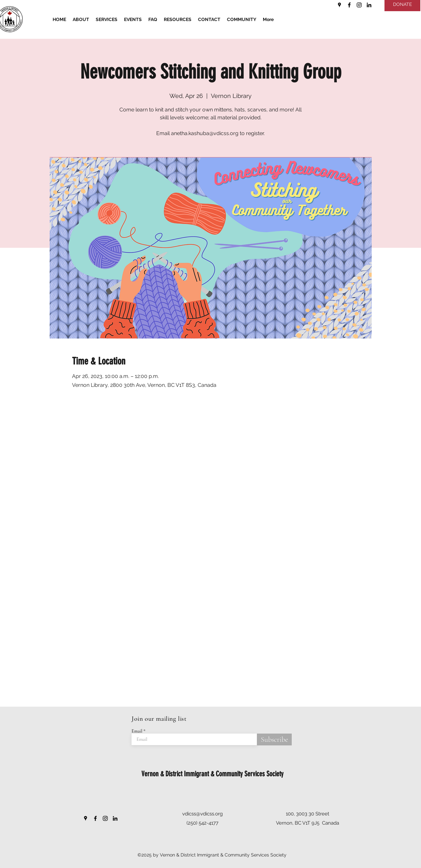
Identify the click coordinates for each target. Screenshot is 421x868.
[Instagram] (359, 5)
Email (137, 731)
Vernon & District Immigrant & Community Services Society (212, 774)
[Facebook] (349, 5)
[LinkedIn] (369, 5)
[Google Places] (339, 5)
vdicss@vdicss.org (202, 814)
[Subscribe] (274, 739)
